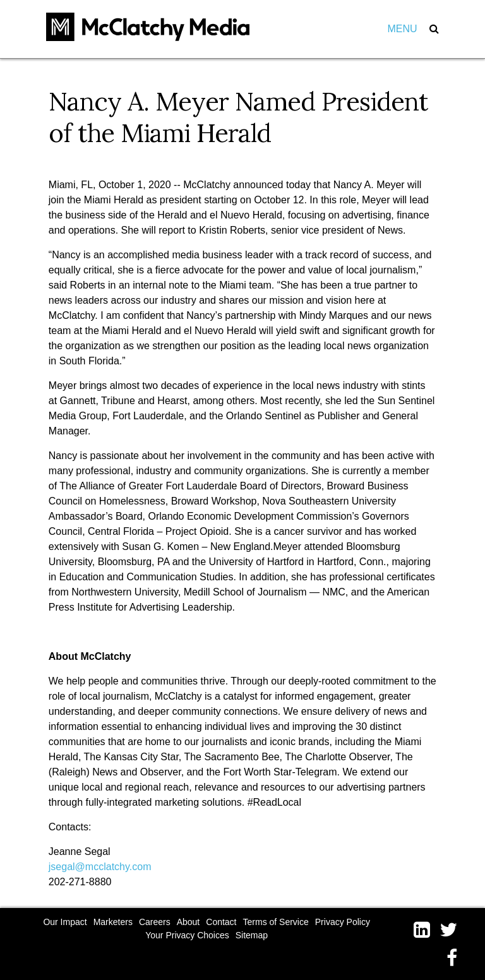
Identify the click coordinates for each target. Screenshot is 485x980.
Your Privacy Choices (187, 935)
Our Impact (65, 922)
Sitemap (252, 935)
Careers (155, 922)
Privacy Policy (343, 922)
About (189, 922)
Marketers (113, 922)
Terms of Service (276, 922)
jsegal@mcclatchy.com (100, 867)
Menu (402, 29)
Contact (221, 922)
